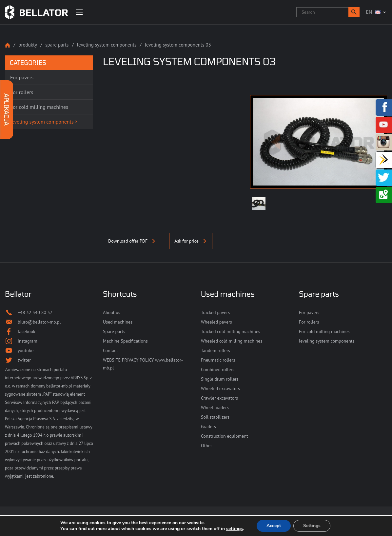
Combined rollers (218, 369)
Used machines (118, 322)
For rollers (309, 322)
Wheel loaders (215, 407)
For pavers (309, 312)
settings (235, 529)
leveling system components (107, 45)
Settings (312, 526)
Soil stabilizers (215, 417)
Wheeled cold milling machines (232, 341)
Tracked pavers (215, 312)
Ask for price (191, 241)
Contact (110, 350)
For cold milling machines (324, 331)
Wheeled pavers (216, 322)
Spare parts (57, 45)
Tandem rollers (216, 350)
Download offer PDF (132, 241)
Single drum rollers (220, 379)
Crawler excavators (219, 398)
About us (112, 312)
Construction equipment (225, 436)
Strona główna (8, 45)
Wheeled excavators (220, 388)
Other (206, 446)
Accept (274, 526)
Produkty (28, 45)
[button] (354, 12)
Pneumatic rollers (218, 360)
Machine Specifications (125, 341)
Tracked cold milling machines (231, 331)
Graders (208, 427)
